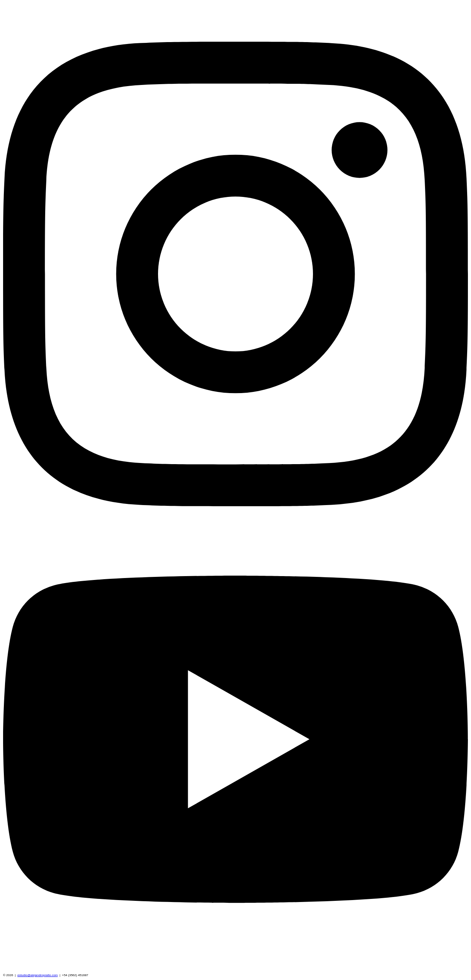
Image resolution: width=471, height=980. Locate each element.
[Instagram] (235, 505)
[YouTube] (235, 970)
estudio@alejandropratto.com (38, 975)
